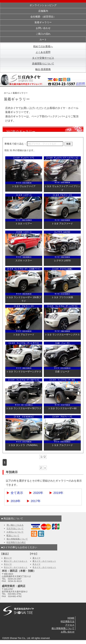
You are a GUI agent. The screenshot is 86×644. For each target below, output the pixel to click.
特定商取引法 (68, 621)
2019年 (58, 493)
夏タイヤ (8, 558)
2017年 (36, 501)
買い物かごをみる (15, 525)
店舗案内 (43, 11)
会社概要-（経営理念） (43, 17)
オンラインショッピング (43, 5)
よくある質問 (43, 52)
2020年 (38, 493)
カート (43, 40)
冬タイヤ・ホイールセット (16, 567)
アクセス (70, 625)
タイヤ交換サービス (43, 58)
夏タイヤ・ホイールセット (16, 561)
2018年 (16, 501)
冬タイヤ (8, 564)
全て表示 (17, 493)
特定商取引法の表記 (16, 542)
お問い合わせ (43, 28)
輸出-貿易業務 (43, 69)
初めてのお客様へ (43, 46)
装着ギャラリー (43, 22)
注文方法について (15, 528)
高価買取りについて (43, 64)
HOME (71, 618)
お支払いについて (15, 532)
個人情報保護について (17, 539)
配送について (13, 535)
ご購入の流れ (43, 34)
